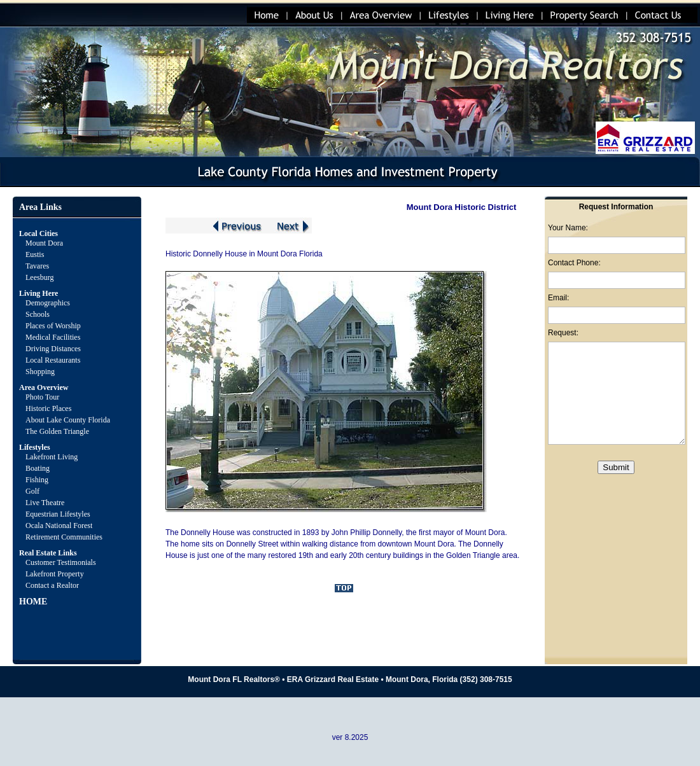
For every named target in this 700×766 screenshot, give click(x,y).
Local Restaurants (53, 360)
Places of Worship (53, 326)
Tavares (37, 266)
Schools (38, 314)
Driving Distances (53, 349)
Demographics (48, 303)
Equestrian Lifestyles (58, 514)
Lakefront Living (52, 457)
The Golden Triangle (57, 431)
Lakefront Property (55, 574)
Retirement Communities (64, 537)
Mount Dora (44, 243)
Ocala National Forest (59, 526)
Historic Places (48, 408)
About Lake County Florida (68, 420)
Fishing (37, 480)
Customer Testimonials (61, 562)
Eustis (35, 254)
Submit (616, 467)
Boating (38, 468)
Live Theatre (45, 503)
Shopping (40, 372)
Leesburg (40, 277)
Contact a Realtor (52, 585)
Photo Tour (42, 397)
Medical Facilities (53, 337)
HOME (33, 602)
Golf (32, 491)
